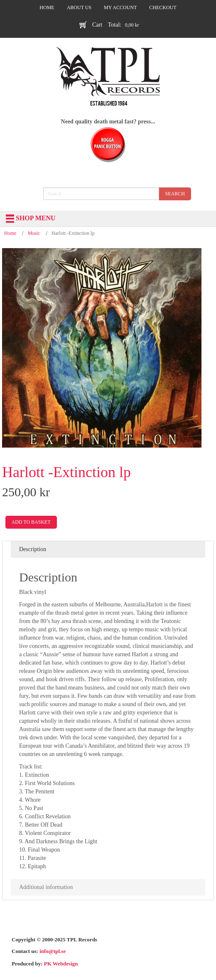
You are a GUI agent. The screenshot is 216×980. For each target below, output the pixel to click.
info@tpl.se (53, 951)
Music (34, 233)
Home (10, 233)
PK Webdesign (61, 964)
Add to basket (31, 522)
